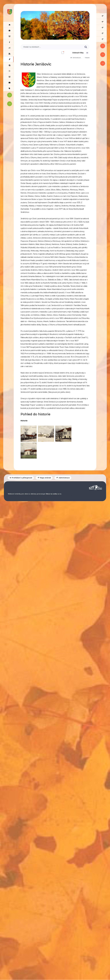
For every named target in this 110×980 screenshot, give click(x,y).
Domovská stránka (76, 58)
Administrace (63, 487)
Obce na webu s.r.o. (54, 503)
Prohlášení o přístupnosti (21, 487)
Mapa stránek (44, 487)
